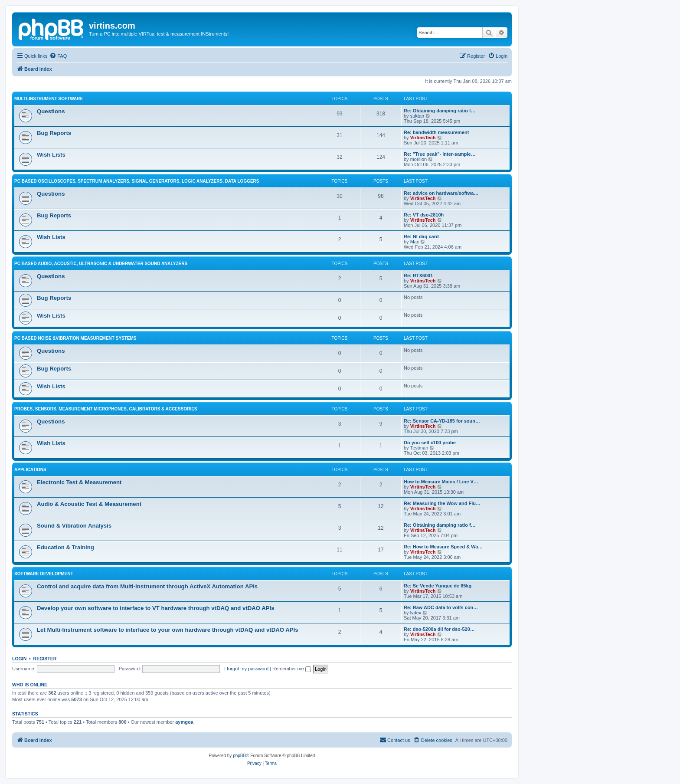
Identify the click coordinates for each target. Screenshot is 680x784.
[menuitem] (58, 56)
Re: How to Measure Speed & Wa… (443, 547)
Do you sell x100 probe (430, 443)
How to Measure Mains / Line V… (441, 482)
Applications (30, 470)
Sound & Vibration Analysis (74, 526)
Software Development (44, 574)
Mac (415, 242)
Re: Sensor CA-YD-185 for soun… (442, 421)
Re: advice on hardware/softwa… (441, 193)
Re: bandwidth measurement (436, 132)
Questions (51, 111)
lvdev (416, 613)
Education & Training (65, 547)
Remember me (292, 669)
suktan (417, 116)
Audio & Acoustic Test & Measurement (89, 504)
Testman (419, 448)
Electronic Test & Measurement (79, 482)
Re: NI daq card (421, 236)
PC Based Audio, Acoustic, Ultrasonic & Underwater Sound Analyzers (101, 264)
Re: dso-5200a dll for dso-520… (439, 629)
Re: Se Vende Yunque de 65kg (438, 586)
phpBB (239, 756)
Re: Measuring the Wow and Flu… (442, 503)
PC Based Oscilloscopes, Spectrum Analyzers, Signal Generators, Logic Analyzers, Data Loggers (137, 181)
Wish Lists (51, 155)
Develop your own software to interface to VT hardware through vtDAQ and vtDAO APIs (156, 608)
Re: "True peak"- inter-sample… (440, 154)
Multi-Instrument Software (49, 99)
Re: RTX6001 (418, 276)
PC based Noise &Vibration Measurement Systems (75, 338)
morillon (419, 159)
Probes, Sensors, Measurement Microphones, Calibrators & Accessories (106, 409)
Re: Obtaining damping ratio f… (440, 111)
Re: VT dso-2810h (424, 215)
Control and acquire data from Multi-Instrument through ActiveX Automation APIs (147, 586)
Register (45, 659)
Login (19, 659)
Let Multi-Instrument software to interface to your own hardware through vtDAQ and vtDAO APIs (168, 630)
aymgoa (184, 722)
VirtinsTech (423, 138)
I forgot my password (246, 669)
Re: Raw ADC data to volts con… (441, 607)
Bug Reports (54, 133)
